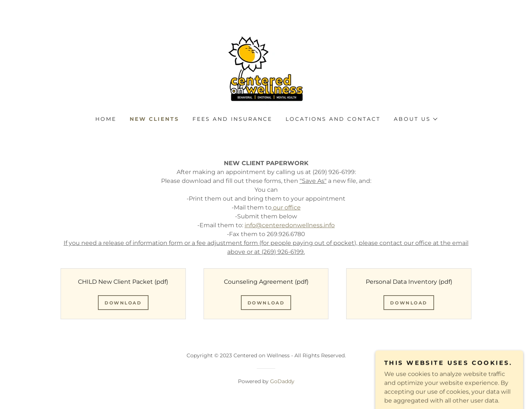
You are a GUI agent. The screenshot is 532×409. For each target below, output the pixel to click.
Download (123, 303)
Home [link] (106, 119)
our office (286, 207)
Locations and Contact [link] (333, 119)
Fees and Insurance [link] (232, 119)
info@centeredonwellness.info (290, 225)
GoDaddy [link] (282, 381)
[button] (415, 119)
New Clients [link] (154, 119)
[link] (266, 68)
